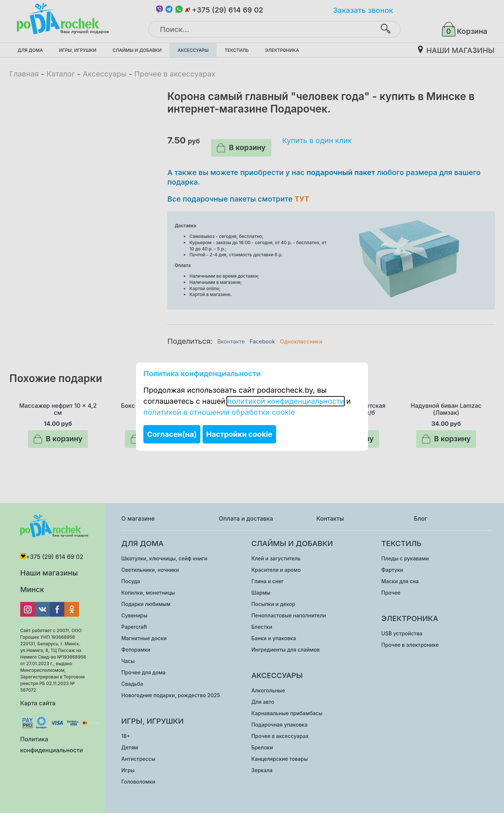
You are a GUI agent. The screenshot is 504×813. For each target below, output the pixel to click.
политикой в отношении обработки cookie (219, 412)
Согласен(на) (172, 434)
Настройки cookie (239, 434)
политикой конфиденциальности (286, 401)
